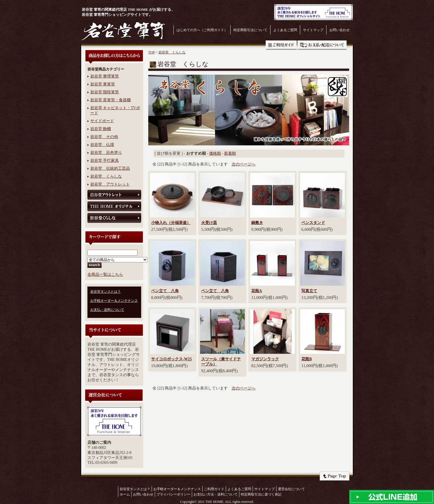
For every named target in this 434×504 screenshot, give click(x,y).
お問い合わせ (340, 30)
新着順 (230, 153)
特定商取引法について (250, 30)
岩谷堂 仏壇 (102, 145)
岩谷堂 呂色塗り (106, 153)
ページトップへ (335, 476)
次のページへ (244, 164)
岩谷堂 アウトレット (110, 184)
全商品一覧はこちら (105, 274)
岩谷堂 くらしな (106, 176)
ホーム (125, 494)
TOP (152, 52)
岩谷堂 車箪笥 (103, 84)
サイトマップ (313, 30)
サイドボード (102, 121)
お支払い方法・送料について (216, 494)
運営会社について (291, 489)
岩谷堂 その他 (104, 137)
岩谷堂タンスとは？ (106, 292)
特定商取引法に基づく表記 (261, 494)
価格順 (215, 153)
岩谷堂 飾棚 (101, 129)
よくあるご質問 (285, 30)
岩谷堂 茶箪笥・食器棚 (110, 100)
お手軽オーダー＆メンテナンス (114, 301)
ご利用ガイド (281, 45)
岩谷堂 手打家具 (105, 161)
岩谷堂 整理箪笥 (105, 76)
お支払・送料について (322, 45)
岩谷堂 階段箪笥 (105, 92)
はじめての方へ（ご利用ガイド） (202, 30)
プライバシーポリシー (173, 494)
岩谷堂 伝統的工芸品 (110, 168)
